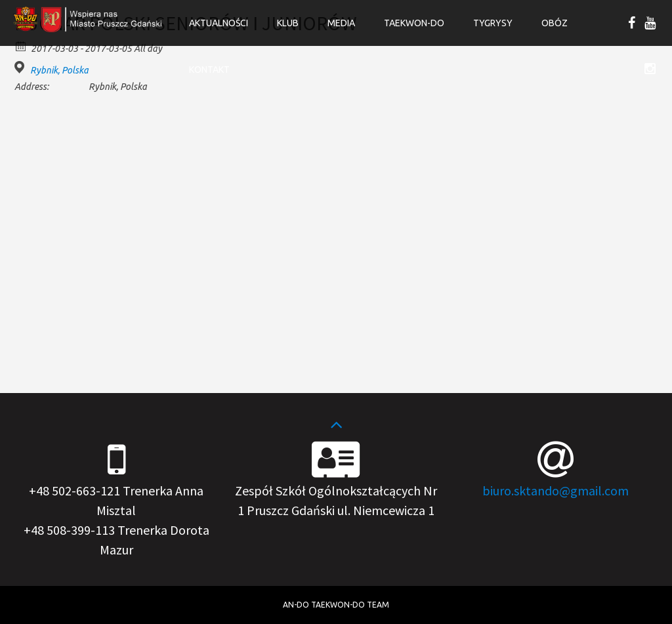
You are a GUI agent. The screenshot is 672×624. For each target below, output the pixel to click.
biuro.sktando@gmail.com (556, 490)
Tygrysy (493, 23)
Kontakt (209, 70)
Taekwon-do (414, 23)
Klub (288, 23)
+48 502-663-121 (74, 490)
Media (341, 23)
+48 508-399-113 (69, 530)
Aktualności (219, 23)
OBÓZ (555, 23)
